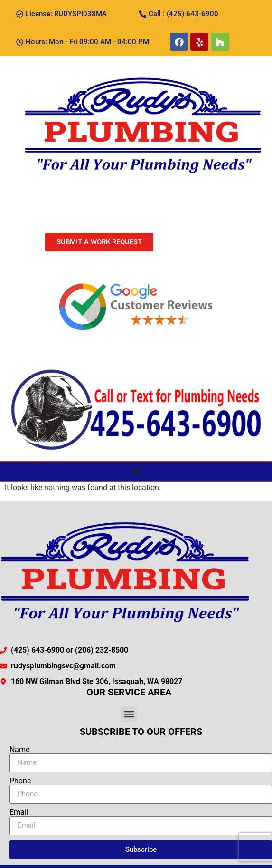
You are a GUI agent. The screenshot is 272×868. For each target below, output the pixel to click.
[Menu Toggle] (136, 472)
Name (19, 750)
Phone (20, 781)
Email (19, 812)
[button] (129, 714)
